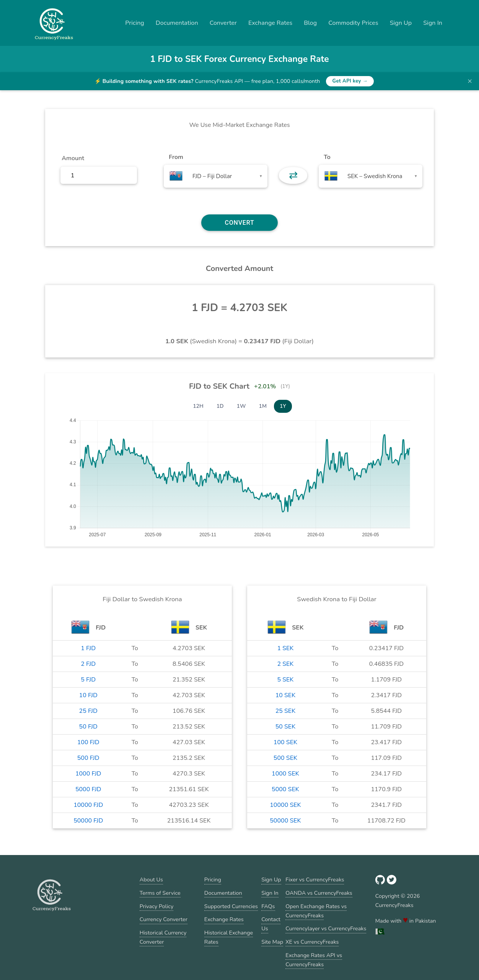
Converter (223, 23)
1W (241, 406)
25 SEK (286, 711)
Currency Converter (164, 919)
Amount (73, 158)
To (327, 157)
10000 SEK (285, 805)
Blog (310, 23)
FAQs (268, 906)
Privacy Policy (157, 906)
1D (220, 406)
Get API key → (350, 81)
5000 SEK (285, 789)
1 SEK (285, 648)
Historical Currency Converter (163, 937)
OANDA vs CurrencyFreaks (319, 893)
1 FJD (88, 648)
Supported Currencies (231, 906)
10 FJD (88, 695)
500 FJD (88, 758)
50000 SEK (285, 821)
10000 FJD (88, 805)
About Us (151, 879)
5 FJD (88, 680)
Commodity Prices (353, 23)
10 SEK (286, 695)
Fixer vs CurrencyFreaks (315, 879)
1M (263, 406)
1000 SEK (285, 774)
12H (198, 406)
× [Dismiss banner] (470, 81)
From (176, 157)
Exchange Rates (270, 23)
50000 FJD (88, 821)
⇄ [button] (293, 175)
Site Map (272, 942)
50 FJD (88, 727)
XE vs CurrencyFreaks (312, 942)
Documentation (177, 23)
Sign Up (401, 23)
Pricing (135, 23)
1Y (283, 406)
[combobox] (216, 176)
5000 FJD (88, 789)
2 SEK (285, 664)
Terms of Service (160, 893)
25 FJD (88, 711)
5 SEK (285, 680)
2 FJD (88, 664)
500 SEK (285, 758)
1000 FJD (88, 774)
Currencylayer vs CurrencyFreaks (326, 928)
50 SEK (286, 727)
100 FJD (88, 742)
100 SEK (285, 742)
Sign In (433, 23)
